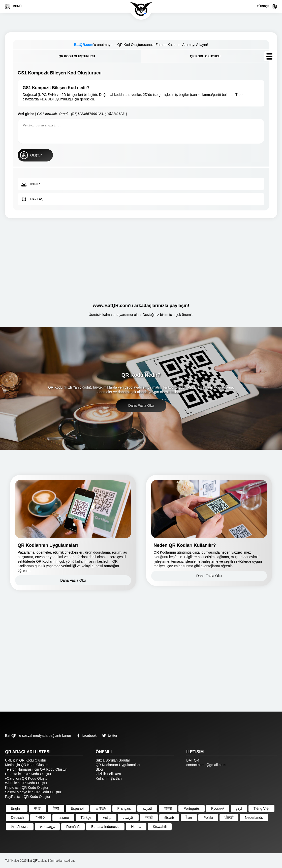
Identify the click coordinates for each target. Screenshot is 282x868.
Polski (208, 818)
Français (124, 808)
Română (73, 827)
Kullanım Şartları (109, 778)
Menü (13, 6)
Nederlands (254, 818)
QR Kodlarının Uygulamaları (118, 765)
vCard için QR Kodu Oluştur (27, 778)
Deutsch (17, 818)
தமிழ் (107, 818)
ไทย (189, 818)
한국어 (41, 818)
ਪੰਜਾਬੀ (229, 818)
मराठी (149, 818)
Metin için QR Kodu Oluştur (26, 765)
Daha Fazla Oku (141, 405)
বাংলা (168, 808)
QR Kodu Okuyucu (205, 56)
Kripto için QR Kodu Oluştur (27, 788)
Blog (99, 769)
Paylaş (32, 199)
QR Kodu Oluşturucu (77, 56)
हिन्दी (56, 808)
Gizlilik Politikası (108, 774)
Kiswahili (160, 827)
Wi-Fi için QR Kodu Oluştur (26, 783)
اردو (239, 808)
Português (192, 808)
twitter (109, 736)
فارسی (128, 818)
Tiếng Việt (261, 808)
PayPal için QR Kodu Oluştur (28, 797)
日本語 (101, 808)
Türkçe (267, 6)
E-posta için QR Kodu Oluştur (28, 774)
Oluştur (31, 155)
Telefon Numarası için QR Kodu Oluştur (36, 769)
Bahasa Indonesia (105, 827)
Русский (218, 808)
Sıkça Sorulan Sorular (113, 760)
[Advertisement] (141, 258)
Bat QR (32, 861)
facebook (86, 736)
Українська (20, 827)
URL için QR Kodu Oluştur (26, 760)
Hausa (136, 827)
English (17, 808)
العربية (147, 808)
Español (77, 808)
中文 (38, 808)
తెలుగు (169, 818)
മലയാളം (47, 827)
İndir (31, 184)
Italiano (63, 818)
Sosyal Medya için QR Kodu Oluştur (33, 792)
